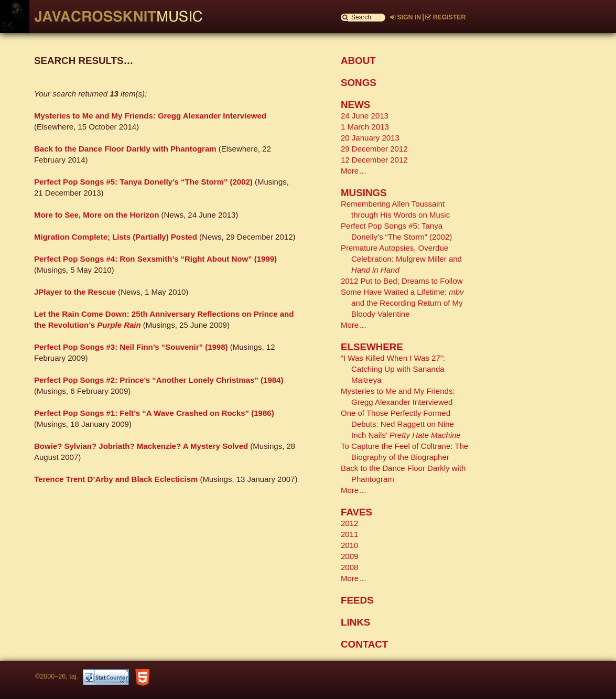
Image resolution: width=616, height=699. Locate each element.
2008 (349, 567)
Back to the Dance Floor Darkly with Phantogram (125, 149)
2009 (349, 556)
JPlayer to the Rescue (75, 292)
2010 (349, 545)
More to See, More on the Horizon (96, 215)
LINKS (355, 622)
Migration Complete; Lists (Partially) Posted (116, 237)
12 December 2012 (374, 160)
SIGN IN (406, 17)
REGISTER (445, 17)
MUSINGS (364, 193)
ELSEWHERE (372, 347)
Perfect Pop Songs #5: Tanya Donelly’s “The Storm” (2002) (143, 182)
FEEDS (357, 600)
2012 (349, 523)
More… (354, 171)
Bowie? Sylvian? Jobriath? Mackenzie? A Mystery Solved (141, 446)
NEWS (355, 105)
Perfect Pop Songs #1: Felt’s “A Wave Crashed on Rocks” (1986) (154, 413)
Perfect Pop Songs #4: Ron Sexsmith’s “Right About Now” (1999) (155, 259)
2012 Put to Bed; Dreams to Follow (402, 281)
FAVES (356, 512)
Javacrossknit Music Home (113, 17)
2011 (349, 534)
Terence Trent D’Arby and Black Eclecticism (116, 479)
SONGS (359, 83)
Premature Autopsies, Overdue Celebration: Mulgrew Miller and (401, 259)
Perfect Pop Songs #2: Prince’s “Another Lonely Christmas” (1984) (159, 380)
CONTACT (364, 644)
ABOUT (358, 61)
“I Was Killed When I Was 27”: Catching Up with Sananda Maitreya (393, 369)
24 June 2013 (365, 116)
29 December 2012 (374, 149)
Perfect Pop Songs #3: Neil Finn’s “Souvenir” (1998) (131, 347)
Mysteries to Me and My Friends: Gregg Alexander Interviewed (150, 116)
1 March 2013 (365, 127)
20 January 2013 (370, 138)
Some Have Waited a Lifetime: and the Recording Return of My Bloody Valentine (402, 303)
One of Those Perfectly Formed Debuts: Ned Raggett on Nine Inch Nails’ (401, 424)
